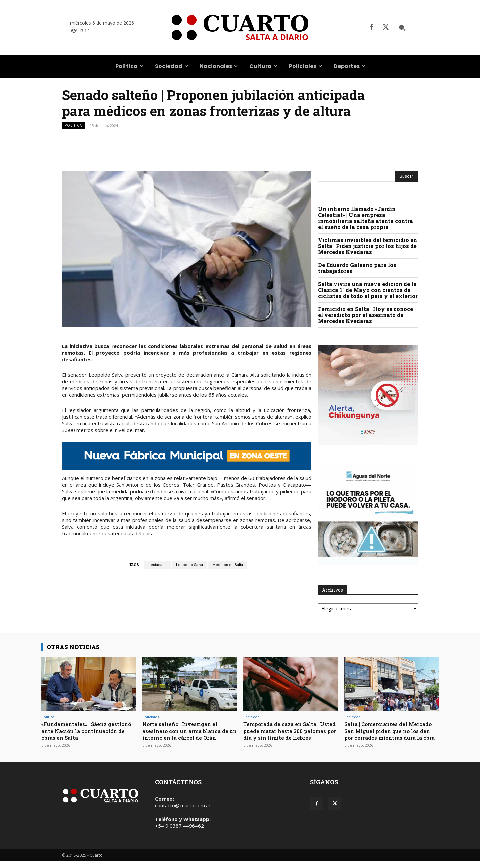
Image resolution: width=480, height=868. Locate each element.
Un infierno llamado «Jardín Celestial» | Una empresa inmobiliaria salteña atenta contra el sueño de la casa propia (365, 218)
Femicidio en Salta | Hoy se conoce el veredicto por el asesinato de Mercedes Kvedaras (365, 315)
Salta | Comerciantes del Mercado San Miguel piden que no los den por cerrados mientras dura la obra (389, 734)
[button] (402, 28)
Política (73, 125)
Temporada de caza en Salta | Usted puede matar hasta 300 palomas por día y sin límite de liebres (288, 734)
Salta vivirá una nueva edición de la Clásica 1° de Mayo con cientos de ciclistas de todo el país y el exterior (368, 290)
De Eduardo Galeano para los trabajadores (357, 268)
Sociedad (251, 717)
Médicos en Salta (228, 565)
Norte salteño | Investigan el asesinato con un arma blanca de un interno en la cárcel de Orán (189, 731)
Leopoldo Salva (189, 565)
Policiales (151, 717)
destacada (157, 565)
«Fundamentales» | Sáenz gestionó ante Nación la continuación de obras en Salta (86, 731)
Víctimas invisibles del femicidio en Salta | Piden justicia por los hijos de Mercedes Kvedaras (367, 246)
